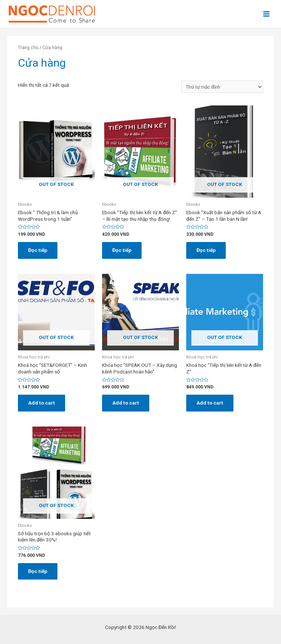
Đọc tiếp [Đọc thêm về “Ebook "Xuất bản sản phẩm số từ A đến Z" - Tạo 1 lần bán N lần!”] (206, 250)
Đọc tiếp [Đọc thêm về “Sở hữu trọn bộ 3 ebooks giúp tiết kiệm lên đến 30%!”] (38, 571)
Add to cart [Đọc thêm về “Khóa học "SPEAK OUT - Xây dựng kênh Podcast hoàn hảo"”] (126, 403)
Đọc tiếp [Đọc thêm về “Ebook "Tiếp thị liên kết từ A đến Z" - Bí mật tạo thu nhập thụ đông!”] (122, 250)
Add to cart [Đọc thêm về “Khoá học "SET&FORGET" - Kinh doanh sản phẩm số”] (42, 403)
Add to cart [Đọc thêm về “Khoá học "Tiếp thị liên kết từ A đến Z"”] (210, 403)
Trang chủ (28, 47)
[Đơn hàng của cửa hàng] (222, 87)
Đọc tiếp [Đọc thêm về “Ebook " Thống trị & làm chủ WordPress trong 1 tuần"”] (38, 250)
